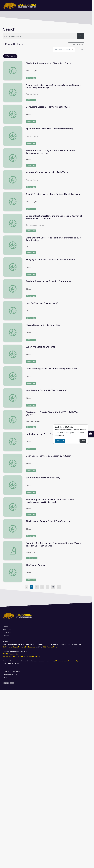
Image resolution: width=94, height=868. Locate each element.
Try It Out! (60, 441)
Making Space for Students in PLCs (43, 325)
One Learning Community (67, 661)
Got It (83, 441)
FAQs (5, 677)
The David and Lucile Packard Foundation (22, 656)
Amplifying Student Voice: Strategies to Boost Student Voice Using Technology (53, 86)
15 (53, 587)
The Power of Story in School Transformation (48, 521)
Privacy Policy (8, 671)
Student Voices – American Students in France (49, 63)
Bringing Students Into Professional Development (50, 260)
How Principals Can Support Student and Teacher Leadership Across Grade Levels (50, 501)
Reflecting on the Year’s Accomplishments (47, 434)
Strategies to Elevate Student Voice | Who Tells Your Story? (52, 414)
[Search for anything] (42, 36)
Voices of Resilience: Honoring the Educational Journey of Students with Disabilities (54, 217)
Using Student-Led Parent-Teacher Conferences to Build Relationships (54, 239)
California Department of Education (19, 647)
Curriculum (7, 632)
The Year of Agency (35, 565)
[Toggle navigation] (87, 5)
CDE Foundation (50, 647)
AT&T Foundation (11, 654)
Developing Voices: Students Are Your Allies (48, 107)
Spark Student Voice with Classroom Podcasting (50, 129)
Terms (18, 671)
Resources (7, 629)
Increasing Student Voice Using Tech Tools (47, 172)
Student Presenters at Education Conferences (48, 281)
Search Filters (76, 44)
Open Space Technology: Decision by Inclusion (48, 456)
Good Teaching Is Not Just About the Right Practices (52, 369)
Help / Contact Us (10, 674)
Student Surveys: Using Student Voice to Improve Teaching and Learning (50, 152)
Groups (6, 635)
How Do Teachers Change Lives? (42, 303)
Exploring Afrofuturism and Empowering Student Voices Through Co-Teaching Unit (53, 545)
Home (5, 626)
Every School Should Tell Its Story (43, 478)
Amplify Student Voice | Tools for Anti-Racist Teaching (53, 194)
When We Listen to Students (40, 347)
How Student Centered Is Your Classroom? (47, 390)
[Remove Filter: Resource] (15, 56)
